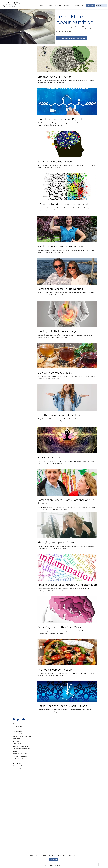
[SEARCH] (101, 6)
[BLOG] (76, 856)
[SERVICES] (44, 856)
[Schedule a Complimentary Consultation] (72, 38)
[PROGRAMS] (52, 856)
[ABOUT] (38, 856)
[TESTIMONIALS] (61, 856)
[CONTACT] (90, 6)
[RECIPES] (70, 856)
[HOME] (32, 856)
